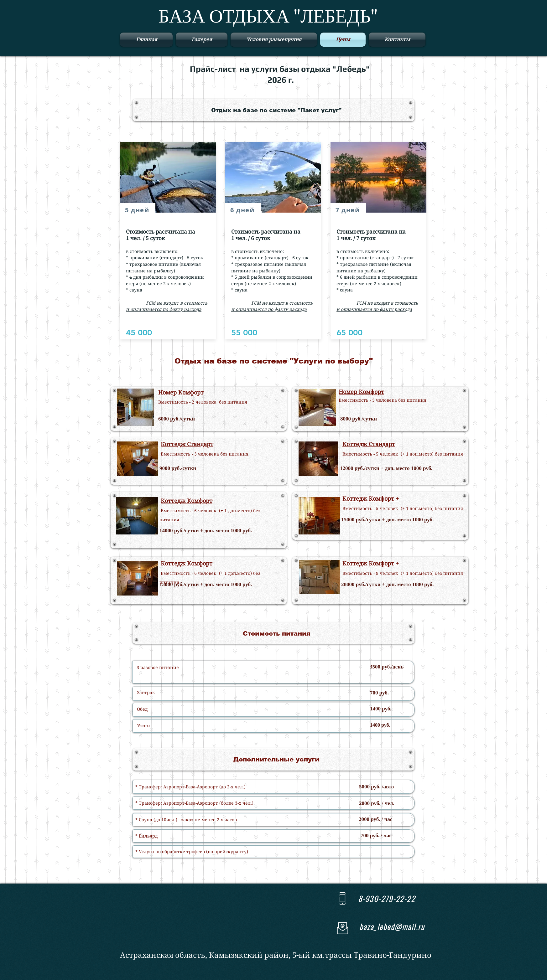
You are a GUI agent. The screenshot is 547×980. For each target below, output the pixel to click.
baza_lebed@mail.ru (392, 926)
